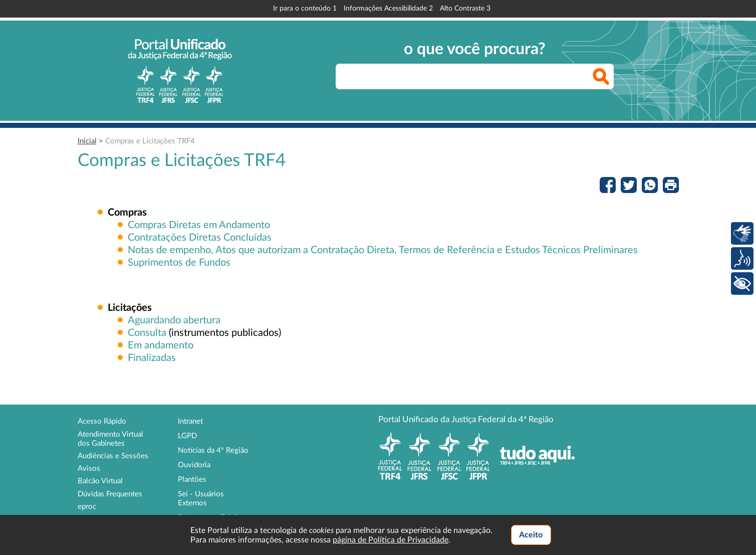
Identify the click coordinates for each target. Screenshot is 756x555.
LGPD (187, 436)
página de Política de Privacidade (391, 540)
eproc (87, 507)
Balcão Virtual (100, 481)
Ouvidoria (194, 465)
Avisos (89, 469)
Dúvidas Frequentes (110, 494)
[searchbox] (475, 76)
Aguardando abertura (174, 320)
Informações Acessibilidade (388, 9)
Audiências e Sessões (113, 456)
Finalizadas (152, 358)
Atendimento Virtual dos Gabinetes (110, 439)
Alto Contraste (465, 9)
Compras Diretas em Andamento (199, 225)
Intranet (190, 421)
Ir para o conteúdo (305, 9)
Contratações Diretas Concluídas (200, 238)
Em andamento (161, 345)
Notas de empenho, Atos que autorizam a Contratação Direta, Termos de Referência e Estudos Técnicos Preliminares (383, 250)
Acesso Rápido (102, 421)
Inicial (87, 141)
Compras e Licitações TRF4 (150, 141)
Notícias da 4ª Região (213, 450)
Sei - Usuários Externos (201, 499)
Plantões (192, 480)
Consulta (147, 333)
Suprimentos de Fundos (179, 263)
